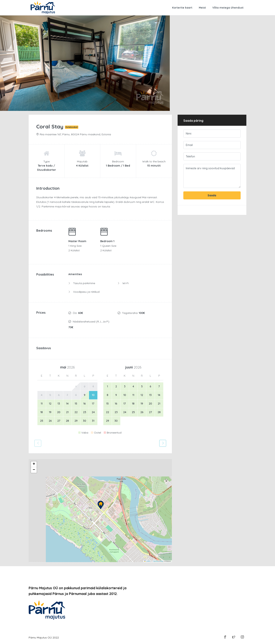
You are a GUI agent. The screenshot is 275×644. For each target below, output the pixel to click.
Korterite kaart (182, 8)
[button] (101, 505)
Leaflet (147, 561)
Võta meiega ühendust (228, 8)
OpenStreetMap (158, 561)
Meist (202, 8)
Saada (212, 195)
